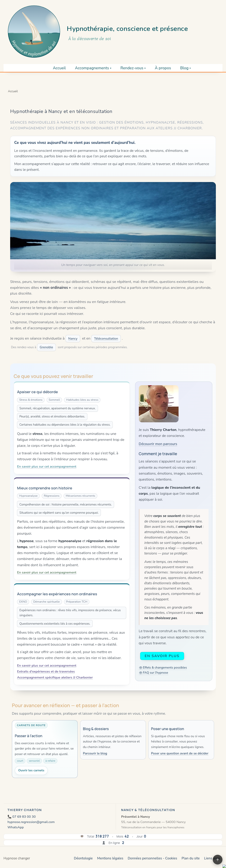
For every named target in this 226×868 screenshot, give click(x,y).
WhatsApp (16, 827)
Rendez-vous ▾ (133, 68)
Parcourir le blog (95, 753)
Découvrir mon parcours (158, 444)
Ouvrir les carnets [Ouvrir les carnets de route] (31, 770)
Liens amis (212, 858)
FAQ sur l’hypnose (156, 673)
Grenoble (46, 347)
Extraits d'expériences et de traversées (46, 671)
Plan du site (191, 858)
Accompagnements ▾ (93, 68)
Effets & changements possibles (165, 668)
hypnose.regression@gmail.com (31, 822)
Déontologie (83, 858)
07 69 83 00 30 (24, 817)
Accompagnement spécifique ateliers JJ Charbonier (55, 677)
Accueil (59, 68)
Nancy (73, 338)
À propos (163, 68)
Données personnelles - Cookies (153, 858)
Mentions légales (110, 858)
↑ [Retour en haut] (218, 860)
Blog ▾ (185, 68)
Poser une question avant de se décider (180, 753)
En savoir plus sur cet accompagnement (47, 466)
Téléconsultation (106, 338)
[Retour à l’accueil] (34, 32)
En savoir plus (162, 656)
